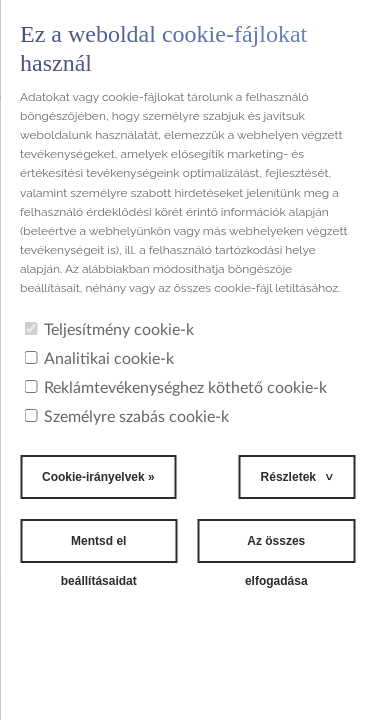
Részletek (288, 477)
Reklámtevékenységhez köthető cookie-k (175, 388)
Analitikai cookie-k (99, 359)
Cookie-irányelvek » (98, 477)
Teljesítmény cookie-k (109, 330)
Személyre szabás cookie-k (126, 417)
